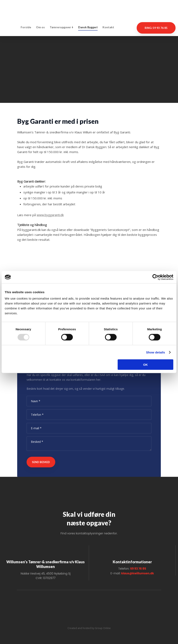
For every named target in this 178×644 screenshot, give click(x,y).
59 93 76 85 (138, 569)
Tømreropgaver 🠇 (61, 27)
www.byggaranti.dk (50, 215)
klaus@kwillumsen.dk (137, 573)
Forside (26, 27)
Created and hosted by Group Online (89, 628)
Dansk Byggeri (88, 27)
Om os (40, 27)
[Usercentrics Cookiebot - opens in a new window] (155, 277)
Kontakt (108, 27)
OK (146, 365)
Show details (156, 352)
